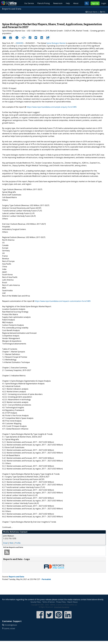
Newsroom (58, 3)
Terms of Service (49, 602)
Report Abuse (73, 602)
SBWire (9, 3)
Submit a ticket (9, 628)
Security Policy (36, 602)
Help (68, 3)
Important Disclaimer (62, 607)
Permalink (46, 579)
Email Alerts (93, 12)
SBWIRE (20, 43)
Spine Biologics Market (56, 43)
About (76, 3)
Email (5, 543)
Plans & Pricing (44, 3)
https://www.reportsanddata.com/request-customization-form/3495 (63, 301)
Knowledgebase (11, 625)
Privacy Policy (61, 602)
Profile (18, 543)
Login (104, 3)
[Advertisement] (54, 17)
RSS (104, 12)
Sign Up (95, 3)
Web (11, 543)
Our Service (29, 3)
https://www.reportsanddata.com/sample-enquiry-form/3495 (52, 107)
